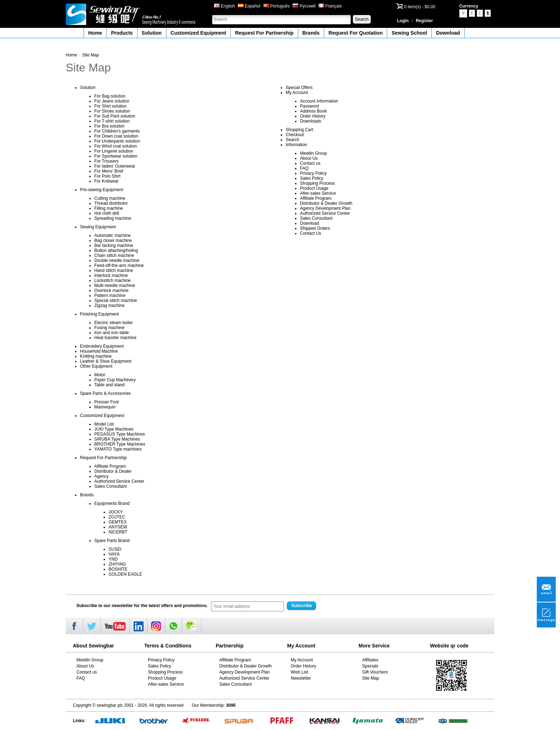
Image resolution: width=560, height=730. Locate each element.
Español (249, 6)
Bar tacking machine (114, 245)
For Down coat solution (116, 136)
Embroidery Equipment (102, 346)
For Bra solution (109, 126)
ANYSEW (118, 527)
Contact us (310, 163)
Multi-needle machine (115, 285)
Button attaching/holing (116, 250)
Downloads (311, 121)
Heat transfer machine (115, 338)
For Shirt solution (111, 106)
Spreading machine (113, 218)
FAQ (304, 168)
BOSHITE (118, 569)
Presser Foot (107, 402)
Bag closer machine (113, 240)
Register (424, 21)
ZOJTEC (117, 517)
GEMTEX (118, 522)
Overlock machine (111, 290)
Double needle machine (117, 260)
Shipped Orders (315, 228)
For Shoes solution (112, 111)
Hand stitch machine (114, 270)
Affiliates (370, 660)
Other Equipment (96, 366)
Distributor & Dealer (113, 471)
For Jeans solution (112, 101)
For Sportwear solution (116, 156)
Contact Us (311, 233)
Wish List (299, 672)
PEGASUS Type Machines (120, 434)
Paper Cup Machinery (115, 380)
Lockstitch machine (112, 280)
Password (309, 106)
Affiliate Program (110, 466)
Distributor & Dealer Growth (326, 203)
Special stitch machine (116, 301)
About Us (309, 158)
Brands (311, 33)
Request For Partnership (264, 33)
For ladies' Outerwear (115, 166)
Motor (100, 375)
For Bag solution (110, 96)
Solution (152, 33)
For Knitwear (106, 181)
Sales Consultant (111, 486)
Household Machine (99, 351)
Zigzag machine (109, 306)
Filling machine (109, 208)
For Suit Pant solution (115, 116)
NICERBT (118, 532)
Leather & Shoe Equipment (106, 361)
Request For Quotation (356, 33)
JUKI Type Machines (114, 429)
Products (122, 33)
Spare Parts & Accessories (105, 393)
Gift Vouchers (375, 672)
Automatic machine (112, 235)
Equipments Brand (112, 503)
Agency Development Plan (325, 208)
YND (113, 559)
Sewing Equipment (98, 227)
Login (403, 21)
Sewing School (409, 33)
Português (276, 6)
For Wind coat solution (116, 146)
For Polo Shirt (107, 176)
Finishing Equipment (99, 314)
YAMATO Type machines (118, 449)
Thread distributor (111, 203)
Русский (304, 6)
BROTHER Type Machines (120, 444)
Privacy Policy (313, 173)
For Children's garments (117, 131)
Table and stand (109, 385)
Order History (313, 116)
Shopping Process (317, 183)
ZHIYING (117, 564)
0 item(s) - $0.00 (420, 7)
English (224, 6)
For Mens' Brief (109, 171)
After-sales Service (318, 193)
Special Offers (299, 88)
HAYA (114, 554)
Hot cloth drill (107, 213)
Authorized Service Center (119, 481)
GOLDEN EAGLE (125, 574)
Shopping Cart (299, 130)
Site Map (91, 55)
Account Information (319, 101)
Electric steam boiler (114, 323)
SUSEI (115, 549)
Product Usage (314, 188)
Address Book (313, 111)
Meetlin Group (313, 153)
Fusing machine (109, 328)
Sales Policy (312, 178)
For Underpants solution (117, 141)
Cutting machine (110, 198)
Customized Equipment (199, 33)
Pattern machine (110, 296)
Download (448, 33)
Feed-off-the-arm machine (119, 265)
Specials (370, 666)
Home (95, 33)
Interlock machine (111, 275)
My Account (297, 93)
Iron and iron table (112, 333)
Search (362, 19)
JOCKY (116, 512)
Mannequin (105, 407)
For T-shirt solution (112, 121)
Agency (101, 476)
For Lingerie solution (114, 151)
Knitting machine (96, 356)
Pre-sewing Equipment (102, 190)
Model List (104, 424)
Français (330, 6)
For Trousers (106, 161)
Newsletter (301, 678)
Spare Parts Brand (112, 541)
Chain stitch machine (114, 255)
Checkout (295, 135)
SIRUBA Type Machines (117, 439)
